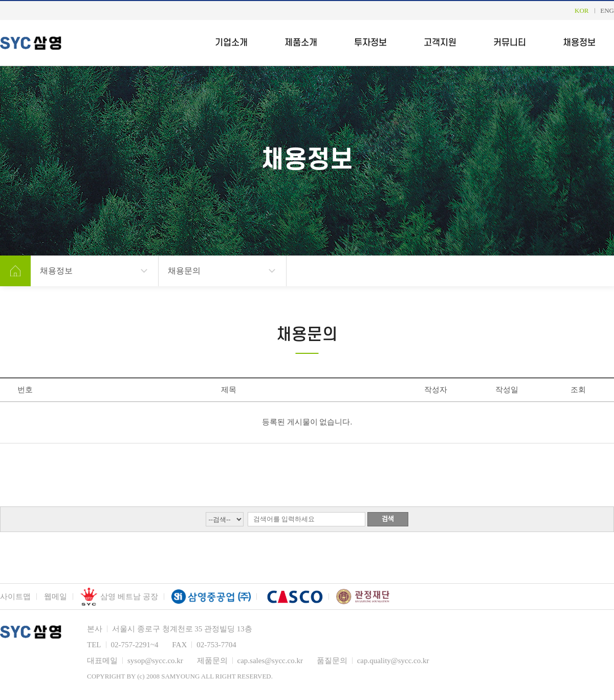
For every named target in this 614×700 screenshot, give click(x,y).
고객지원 (440, 43)
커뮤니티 (510, 43)
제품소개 (301, 43)
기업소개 (231, 43)
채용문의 (184, 271)
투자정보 (370, 43)
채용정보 (579, 43)
